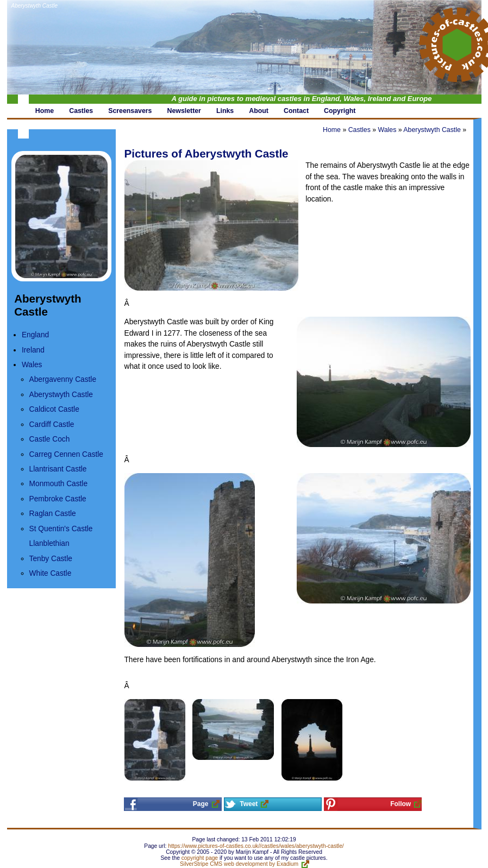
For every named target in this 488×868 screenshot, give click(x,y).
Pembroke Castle (58, 499)
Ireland (33, 350)
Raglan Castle (53, 514)
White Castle (51, 573)
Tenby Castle (51, 559)
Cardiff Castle (52, 424)
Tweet (249, 804)
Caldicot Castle (54, 409)
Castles (359, 130)
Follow (401, 804)
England (35, 335)
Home (332, 130)
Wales (32, 365)
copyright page (200, 858)
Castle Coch (50, 439)
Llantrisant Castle (58, 469)
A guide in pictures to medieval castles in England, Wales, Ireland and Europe (302, 99)
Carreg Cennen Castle (66, 454)
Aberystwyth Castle (35, 6)
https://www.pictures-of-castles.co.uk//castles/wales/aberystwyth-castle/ (256, 846)
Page (201, 804)
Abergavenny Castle (63, 379)
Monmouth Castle (58, 484)
